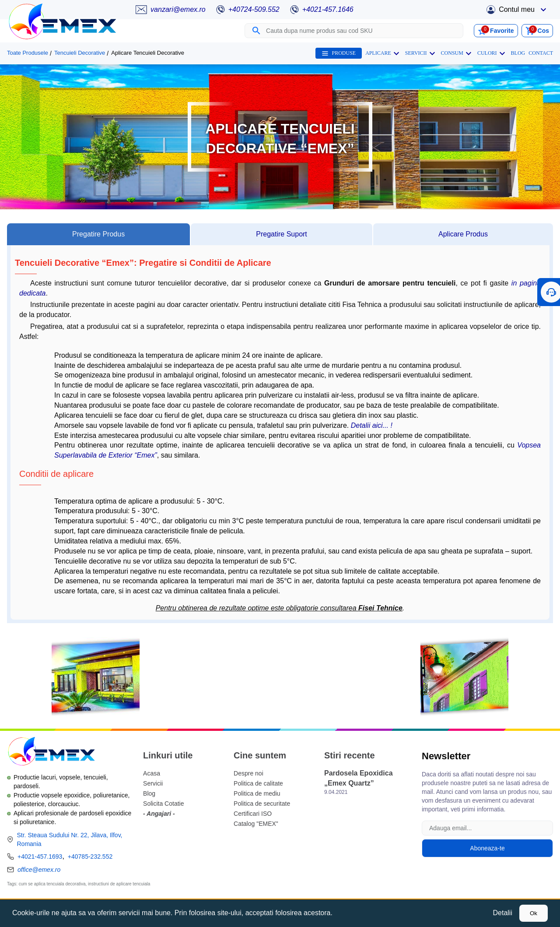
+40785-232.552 (90, 857)
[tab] (98, 234)
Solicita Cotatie (163, 804)
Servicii (153, 783)
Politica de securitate (262, 804)
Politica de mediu (257, 793)
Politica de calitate (258, 783)
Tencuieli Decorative (80, 53)
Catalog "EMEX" (256, 824)
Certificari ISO (253, 814)
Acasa (152, 773)
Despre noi (248, 773)
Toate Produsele (28, 53)
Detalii (503, 913)
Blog (149, 793)
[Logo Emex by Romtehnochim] (51, 753)
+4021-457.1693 (40, 857)
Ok (534, 913)
